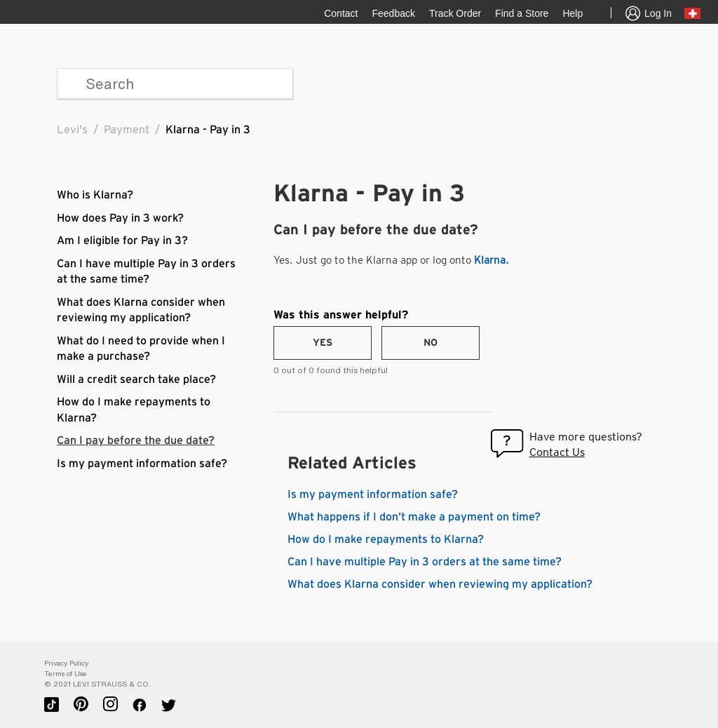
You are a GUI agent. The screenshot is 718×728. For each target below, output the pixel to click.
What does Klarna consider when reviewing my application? (440, 584)
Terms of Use (66, 674)
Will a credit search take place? (136, 379)
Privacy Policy (66, 663)
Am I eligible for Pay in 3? (122, 241)
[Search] (175, 83)
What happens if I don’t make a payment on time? (414, 517)
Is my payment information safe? (142, 464)
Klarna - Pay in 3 (208, 130)
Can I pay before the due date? (136, 440)
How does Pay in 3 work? (120, 218)
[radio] (323, 343)
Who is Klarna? (95, 195)
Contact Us (557, 452)
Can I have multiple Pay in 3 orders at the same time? (425, 562)
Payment (127, 130)
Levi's (72, 130)
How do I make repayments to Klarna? (386, 539)
